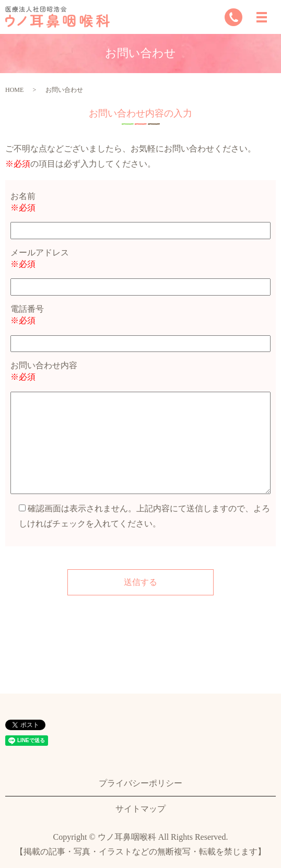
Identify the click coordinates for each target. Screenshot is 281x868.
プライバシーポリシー (140, 783)
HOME (14, 90)
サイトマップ (140, 809)
